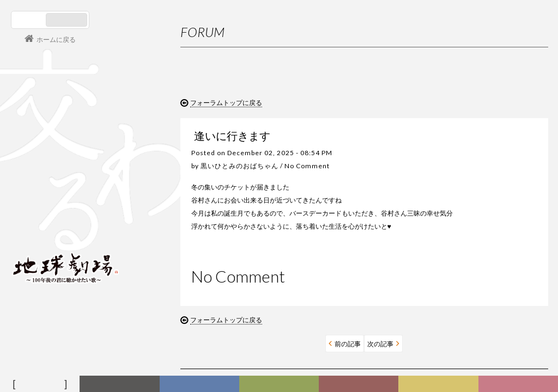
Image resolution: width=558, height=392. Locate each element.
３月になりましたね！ (470, 266)
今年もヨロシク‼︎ (462, 349)
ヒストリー (280, 384)
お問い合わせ (474, 186)
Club (520, 384)
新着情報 (122, 384)
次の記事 (316, 357)
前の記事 (283, 357)
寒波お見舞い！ (460, 328)
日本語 (30, 20)
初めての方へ (474, 144)
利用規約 (467, 165)
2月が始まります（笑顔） (475, 307)
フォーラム (41, 384)
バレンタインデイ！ (467, 287)
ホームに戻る (56, 40)
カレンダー (361, 384)
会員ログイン (46, 230)
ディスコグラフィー (199, 384)
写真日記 (440, 384)
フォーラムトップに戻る (226, 103)
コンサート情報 (44, 194)
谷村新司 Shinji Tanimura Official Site (65, 129)
